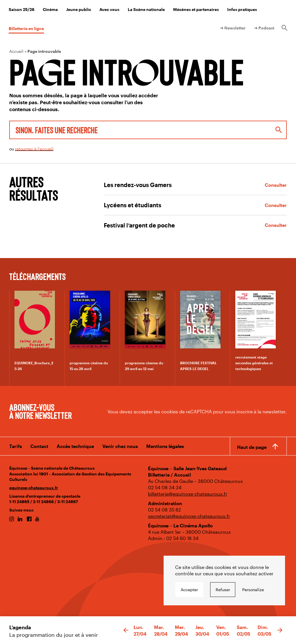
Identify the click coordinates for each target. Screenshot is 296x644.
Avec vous (109, 9)
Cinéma (50, 9)
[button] (126, 630)
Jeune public (79, 9)
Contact (39, 446)
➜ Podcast (264, 28)
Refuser (223, 590)
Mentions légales (165, 446)
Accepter (189, 590)
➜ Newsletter (233, 28)
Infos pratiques (242, 9)
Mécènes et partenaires (196, 9)
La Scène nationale (146, 9)
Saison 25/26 (22, 9)
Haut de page (252, 447)
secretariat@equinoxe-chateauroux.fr (189, 516)
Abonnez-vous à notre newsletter (40, 411)
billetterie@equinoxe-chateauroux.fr (188, 494)
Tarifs (16, 446)
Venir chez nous (120, 446)
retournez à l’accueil (34, 149)
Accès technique (75, 446)
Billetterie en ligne (26, 28)
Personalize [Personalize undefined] (253, 590)
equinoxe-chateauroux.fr (34, 488)
